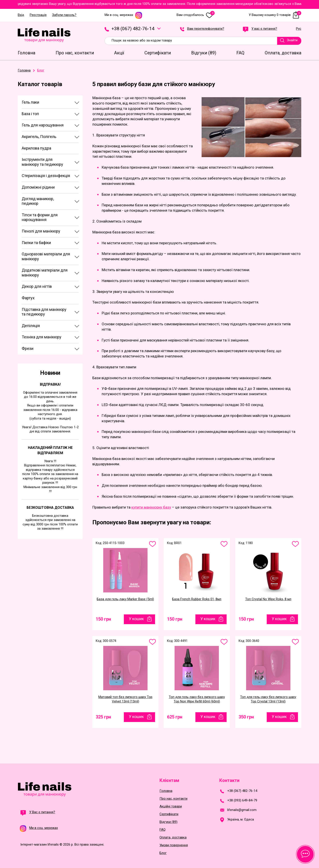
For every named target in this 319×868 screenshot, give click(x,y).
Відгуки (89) (168, 822)
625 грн (175, 717)
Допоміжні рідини (38, 187)
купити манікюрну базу (151, 507)
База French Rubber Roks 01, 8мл (197, 599)
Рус (299, 29)
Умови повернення (174, 845)
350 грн (246, 717)
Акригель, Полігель (39, 137)
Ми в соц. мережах (124, 15)
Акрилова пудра (36, 148)
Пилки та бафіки (36, 243)
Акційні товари (171, 806)
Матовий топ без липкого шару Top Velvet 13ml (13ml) (125, 699)
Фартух (28, 298)
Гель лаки (30, 102)
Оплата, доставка (173, 837)
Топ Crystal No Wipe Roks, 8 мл (268, 599)
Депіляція (31, 326)
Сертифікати (169, 814)
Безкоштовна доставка (50, 508)
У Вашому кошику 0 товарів (275, 15)
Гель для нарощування (43, 125)
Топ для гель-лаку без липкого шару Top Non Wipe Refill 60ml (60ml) (197, 699)
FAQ (162, 830)
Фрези (28, 348)
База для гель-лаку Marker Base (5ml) (125, 599)
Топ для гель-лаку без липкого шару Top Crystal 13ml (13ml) (268, 699)
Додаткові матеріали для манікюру (45, 273)
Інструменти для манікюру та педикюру (42, 162)
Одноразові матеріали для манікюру (46, 256)
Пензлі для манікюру (41, 231)
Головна (166, 791)
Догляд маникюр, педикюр (38, 201)
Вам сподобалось (196, 15)
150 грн (103, 619)
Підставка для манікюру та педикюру (44, 312)
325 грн (103, 717)
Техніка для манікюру (42, 337)
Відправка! (50, 384)
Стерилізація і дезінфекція (46, 176)
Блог (163, 853)
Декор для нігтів (37, 286)
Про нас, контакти (173, 799)
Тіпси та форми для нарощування (40, 217)
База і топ (30, 114)
